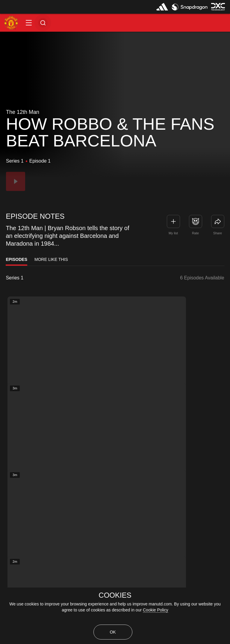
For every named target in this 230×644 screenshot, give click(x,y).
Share (218, 233)
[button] (29, 23)
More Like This (51, 259)
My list (173, 233)
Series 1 (15, 278)
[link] (218, 221)
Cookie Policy (156, 610)
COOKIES (115, 595)
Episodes (16, 259)
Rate (195, 233)
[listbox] (30, 278)
